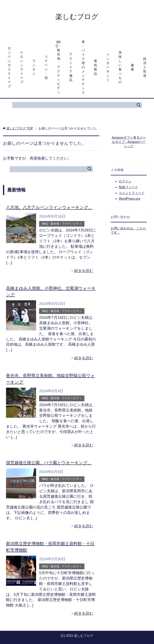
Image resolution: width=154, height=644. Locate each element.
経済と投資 (145, 68)
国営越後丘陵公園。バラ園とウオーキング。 (49, 463)
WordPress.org (129, 199)
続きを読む (84, 271)
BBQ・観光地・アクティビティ (59, 68)
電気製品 (95, 68)
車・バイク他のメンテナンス (83, 68)
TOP (20, 129)
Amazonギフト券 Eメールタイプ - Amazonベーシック (129, 142)
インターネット (108, 68)
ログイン (125, 182)
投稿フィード (128, 188)
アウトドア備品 (71, 68)
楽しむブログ (77, 17)
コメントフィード (132, 193)
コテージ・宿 (46, 68)
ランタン (34, 68)
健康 (132, 68)
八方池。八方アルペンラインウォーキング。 (49, 208)
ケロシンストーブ (22, 68)
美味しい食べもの (120, 68)
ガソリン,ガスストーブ (9, 68)
